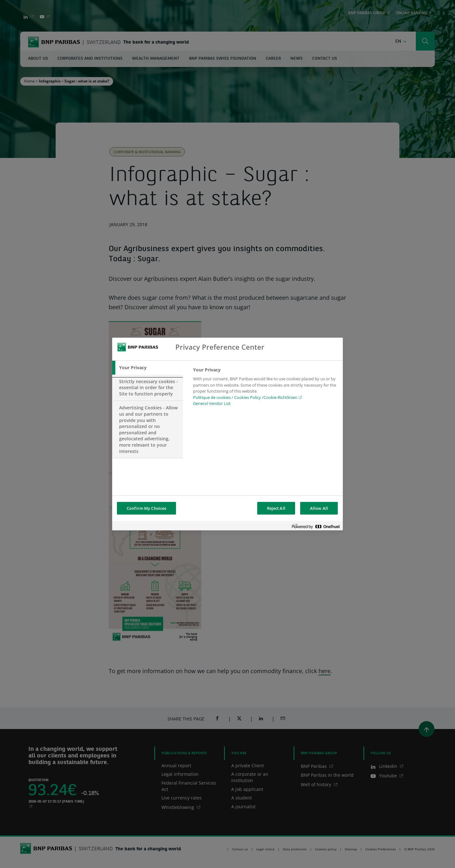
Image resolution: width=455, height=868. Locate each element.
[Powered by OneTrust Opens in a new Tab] (316, 526)
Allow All (319, 508)
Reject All (276, 508)
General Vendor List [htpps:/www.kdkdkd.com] (212, 403)
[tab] (148, 368)
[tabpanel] (265, 389)
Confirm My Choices (146, 508)
